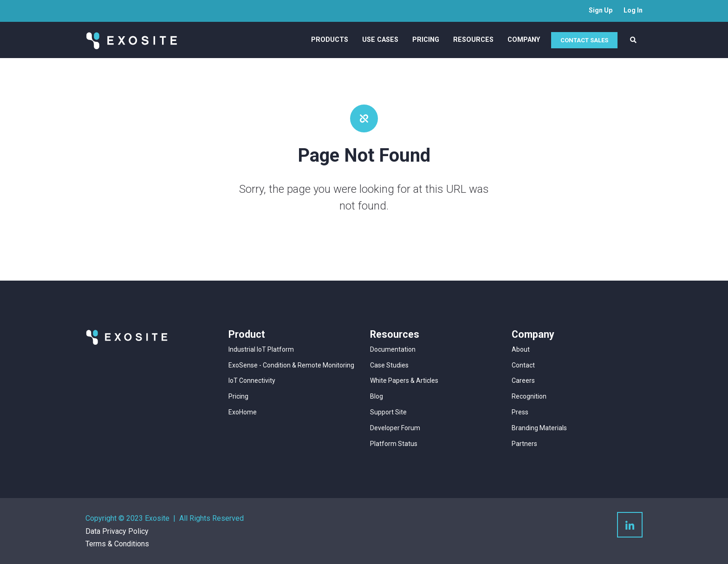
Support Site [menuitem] (388, 412)
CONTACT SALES (584, 40)
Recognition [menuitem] (529, 396)
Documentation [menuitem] (393, 349)
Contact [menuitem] (523, 365)
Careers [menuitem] (523, 380)
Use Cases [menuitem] (380, 40)
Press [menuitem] (520, 412)
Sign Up (601, 10)
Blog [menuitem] (377, 396)
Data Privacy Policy (117, 531)
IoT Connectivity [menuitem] (252, 380)
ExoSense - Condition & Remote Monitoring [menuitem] (291, 365)
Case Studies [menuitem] (389, 365)
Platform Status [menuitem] (394, 444)
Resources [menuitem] (473, 40)
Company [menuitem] (524, 40)
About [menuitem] (521, 349)
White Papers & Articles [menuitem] (404, 380)
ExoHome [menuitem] (243, 412)
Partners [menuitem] (524, 444)
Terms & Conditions (117, 544)
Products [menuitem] (330, 40)
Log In (633, 10)
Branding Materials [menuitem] (539, 428)
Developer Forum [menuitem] (395, 428)
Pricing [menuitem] (426, 40)
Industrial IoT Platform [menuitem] (261, 349)
